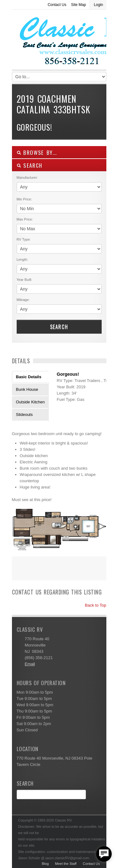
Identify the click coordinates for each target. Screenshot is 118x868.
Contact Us (57, 5)
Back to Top (93, 605)
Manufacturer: (27, 177)
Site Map (79, 5)
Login (98, 5)
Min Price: (24, 199)
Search (59, 327)
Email (30, 664)
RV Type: (24, 239)
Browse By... (37, 153)
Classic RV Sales (59, 41)
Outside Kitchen (31, 402)
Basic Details (29, 377)
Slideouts (24, 415)
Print (20, 572)
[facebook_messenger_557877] (104, 854)
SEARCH (30, 165)
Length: (22, 259)
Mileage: (23, 300)
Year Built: (25, 280)
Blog (45, 864)
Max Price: (25, 219)
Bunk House (27, 389)
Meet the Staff (66, 864)
